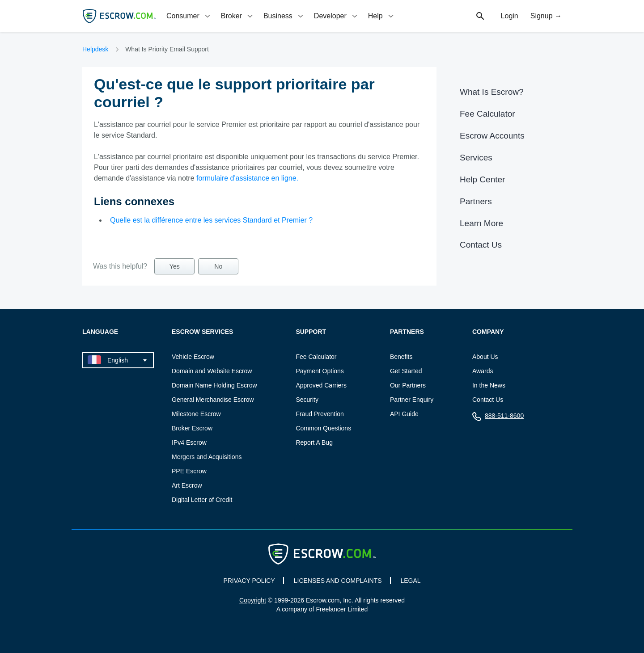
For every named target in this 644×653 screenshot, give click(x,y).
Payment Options (320, 371)
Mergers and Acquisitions (207, 457)
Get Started (406, 371)
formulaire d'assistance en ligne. (247, 178)
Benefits (401, 357)
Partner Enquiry (412, 400)
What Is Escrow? (492, 92)
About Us (485, 357)
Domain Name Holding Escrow (214, 385)
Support (311, 332)
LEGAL (410, 581)
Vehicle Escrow (193, 357)
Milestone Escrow (196, 414)
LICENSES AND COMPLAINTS (338, 581)
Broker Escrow (192, 428)
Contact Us (481, 245)
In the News (489, 385)
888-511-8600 (498, 418)
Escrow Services (202, 332)
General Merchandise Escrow (213, 400)
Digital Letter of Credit (202, 500)
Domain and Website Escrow (212, 371)
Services (476, 158)
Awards (483, 371)
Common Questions (323, 428)
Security (307, 400)
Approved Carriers (321, 385)
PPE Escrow (189, 471)
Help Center (482, 179)
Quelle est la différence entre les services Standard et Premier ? (211, 220)
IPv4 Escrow (189, 442)
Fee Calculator (487, 114)
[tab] (189, 16)
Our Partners (408, 385)
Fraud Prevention (320, 414)
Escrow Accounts (492, 136)
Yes (175, 266)
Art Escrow (187, 485)
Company (488, 332)
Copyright (253, 600)
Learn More (481, 223)
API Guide (404, 414)
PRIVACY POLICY (249, 581)
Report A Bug (314, 442)
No (218, 266)
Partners (476, 201)
